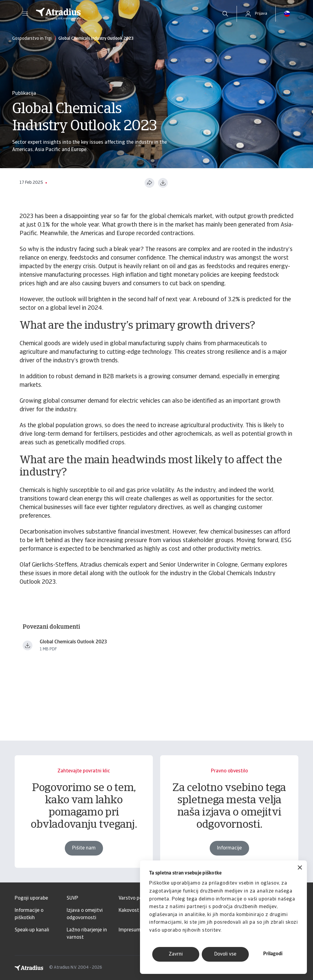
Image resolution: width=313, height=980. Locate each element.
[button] (25, 14)
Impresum (130, 930)
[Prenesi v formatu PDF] (163, 183)
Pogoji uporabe (31, 898)
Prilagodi (273, 954)
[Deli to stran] (149, 183)
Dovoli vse (225, 954)
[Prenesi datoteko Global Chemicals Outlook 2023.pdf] (28, 645)
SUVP (72, 898)
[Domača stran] (122, 14)
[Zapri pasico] (300, 868)
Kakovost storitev (138, 911)
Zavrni (176, 954)
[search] (225, 14)
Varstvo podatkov (138, 898)
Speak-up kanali (32, 930)
